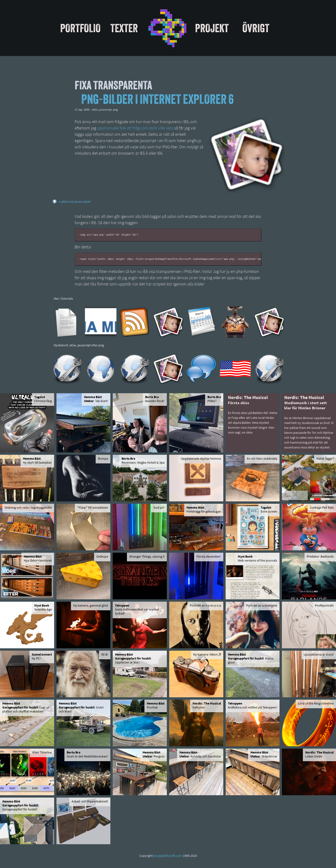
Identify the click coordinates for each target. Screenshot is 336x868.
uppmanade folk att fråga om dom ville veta (135, 128)
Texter (124, 28)
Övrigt (256, 28)
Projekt (212, 28)
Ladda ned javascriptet (75, 202)
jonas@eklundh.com (168, 856)
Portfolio (80, 28)
